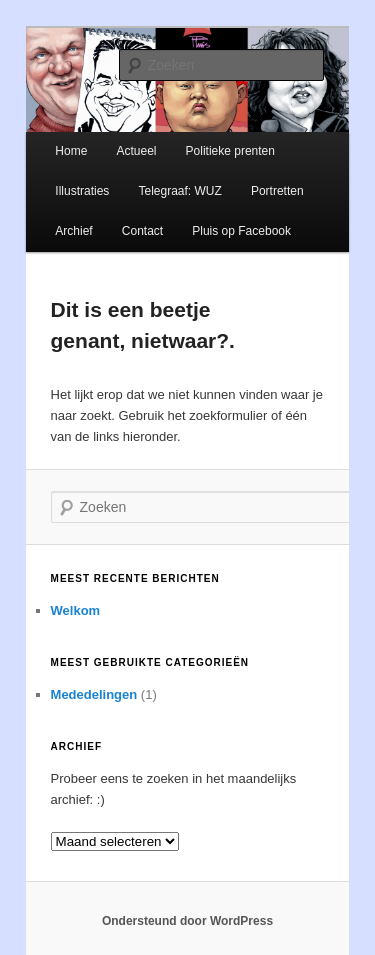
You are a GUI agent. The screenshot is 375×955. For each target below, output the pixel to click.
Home (71, 151)
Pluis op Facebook (241, 231)
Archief (73, 231)
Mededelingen (94, 694)
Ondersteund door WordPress (187, 921)
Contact (142, 231)
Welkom (76, 610)
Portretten (277, 191)
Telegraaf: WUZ (179, 191)
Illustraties (82, 191)
